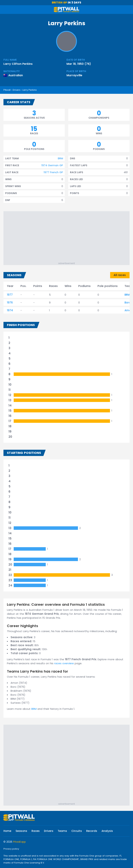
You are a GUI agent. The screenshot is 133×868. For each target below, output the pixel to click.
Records (92, 831)
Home (7, 831)
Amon (128, 310)
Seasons (21, 831)
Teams (62, 831)
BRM (60, 158)
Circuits (77, 831)
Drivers (17, 90)
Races (36, 831)
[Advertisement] (68, 237)
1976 (10, 303)
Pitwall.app (19, 842)
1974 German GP (52, 165)
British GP (59, 3)
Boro (128, 303)
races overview (64, 663)
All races (120, 275)
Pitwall (7, 90)
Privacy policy (11, 849)
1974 (10, 310)
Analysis (107, 831)
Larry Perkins (30, 90)
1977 (10, 295)
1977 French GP (53, 172)
